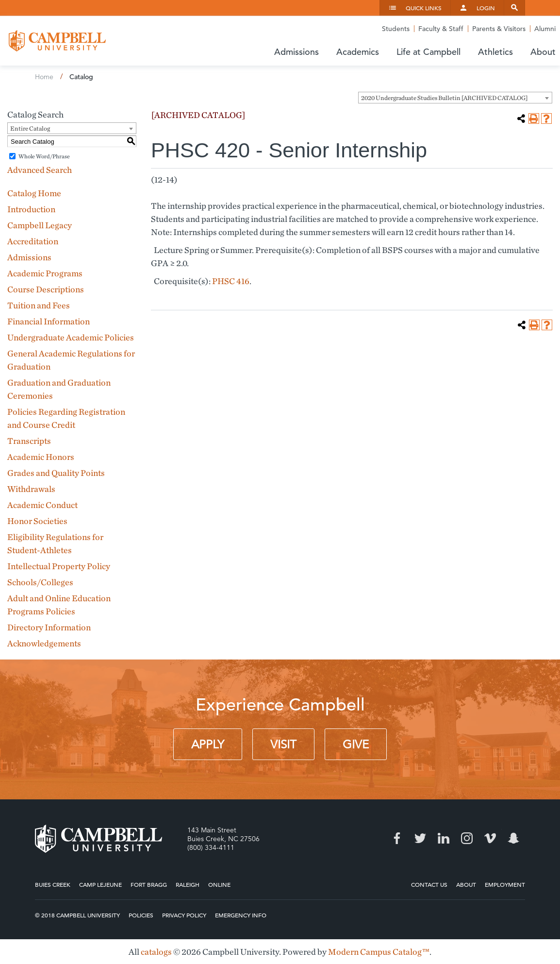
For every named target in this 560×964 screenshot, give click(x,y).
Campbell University (57, 41)
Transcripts (29, 441)
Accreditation (33, 241)
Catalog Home (34, 193)
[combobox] (455, 98)
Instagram (467, 838)
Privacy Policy (184, 915)
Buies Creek (53, 884)
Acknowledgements (44, 643)
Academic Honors (41, 457)
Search (514, 8)
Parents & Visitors (499, 29)
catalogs (156, 952)
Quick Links (424, 8)
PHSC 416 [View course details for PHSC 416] (231, 281)
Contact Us (429, 884)
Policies (141, 915)
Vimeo (490, 838)
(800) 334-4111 (211, 847)
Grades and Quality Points (56, 473)
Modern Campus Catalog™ (379, 952)
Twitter (420, 838)
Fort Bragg (149, 884)
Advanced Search (40, 170)
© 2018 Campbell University (77, 915)
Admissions (29, 257)
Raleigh (188, 884)
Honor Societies (37, 521)
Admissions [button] (296, 52)
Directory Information (49, 627)
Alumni (545, 29)
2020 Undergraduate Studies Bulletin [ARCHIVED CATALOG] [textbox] (444, 98)
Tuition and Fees (39, 305)
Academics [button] (358, 52)
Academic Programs (45, 273)
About (466, 884)
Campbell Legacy (40, 225)
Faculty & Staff (441, 29)
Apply (208, 744)
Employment (505, 884)
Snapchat (513, 838)
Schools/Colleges (40, 582)
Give (356, 744)
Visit (283, 744)
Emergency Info (241, 915)
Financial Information (49, 321)
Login (486, 8)
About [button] (543, 52)
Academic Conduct (42, 505)
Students (396, 29)
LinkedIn (444, 838)
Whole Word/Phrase (44, 156)
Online (219, 884)
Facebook (397, 838)
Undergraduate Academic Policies (71, 337)
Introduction (31, 209)
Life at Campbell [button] (428, 52)
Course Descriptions (46, 289)
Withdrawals (31, 489)
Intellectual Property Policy (59, 566)
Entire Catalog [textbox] (30, 128)
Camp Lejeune (100, 884)
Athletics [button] (495, 52)
